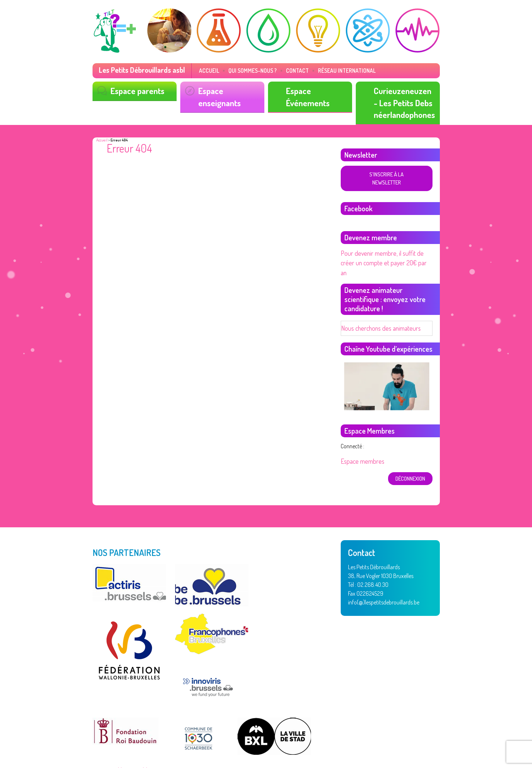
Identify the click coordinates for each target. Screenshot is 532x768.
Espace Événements (306, 95)
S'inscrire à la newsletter (386, 170)
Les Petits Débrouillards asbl (139, 70)
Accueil (202, 70)
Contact (282, 70)
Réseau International (326, 70)
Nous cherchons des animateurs (377, 303)
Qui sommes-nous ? (242, 70)
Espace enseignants (218, 95)
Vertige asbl (131, 743)
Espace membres (360, 436)
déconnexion (411, 452)
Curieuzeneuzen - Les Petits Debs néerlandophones (403, 101)
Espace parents (136, 90)
